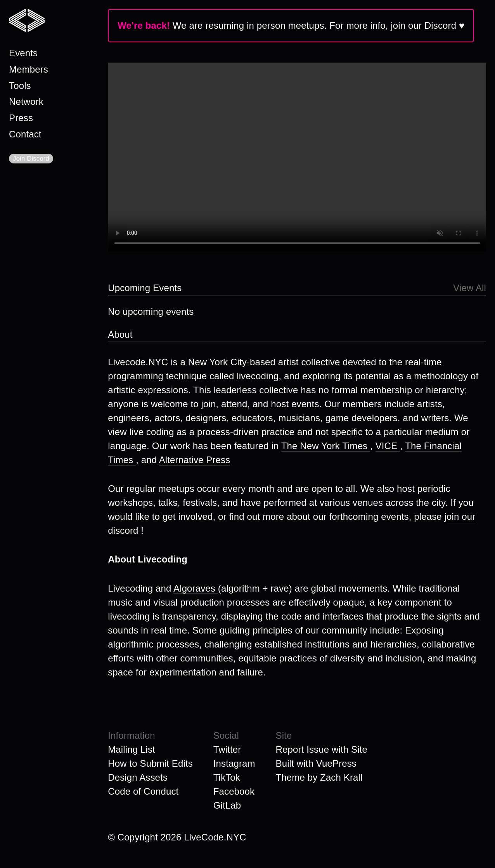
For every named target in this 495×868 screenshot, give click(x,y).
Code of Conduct (143, 791)
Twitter (227, 749)
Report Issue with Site (322, 749)
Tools (20, 86)
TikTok (227, 777)
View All (470, 288)
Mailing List (132, 749)
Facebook (234, 791)
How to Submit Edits (150, 763)
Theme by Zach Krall (319, 777)
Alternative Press (195, 460)
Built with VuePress (316, 763)
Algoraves (196, 588)
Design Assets (138, 777)
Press (21, 118)
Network (26, 102)
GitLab (227, 805)
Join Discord (31, 159)
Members (29, 69)
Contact (25, 134)
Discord (440, 25)
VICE (388, 446)
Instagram (234, 763)
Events (23, 53)
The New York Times (326, 446)
